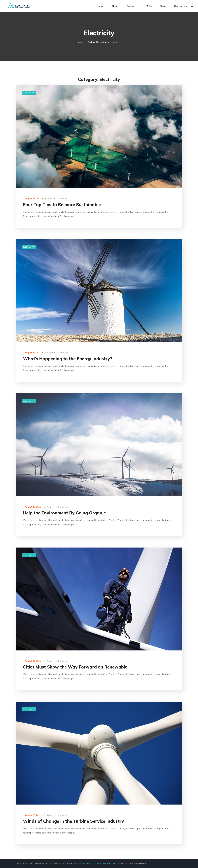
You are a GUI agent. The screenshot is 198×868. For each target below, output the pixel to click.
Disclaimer (97, 863)
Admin (50, 199)
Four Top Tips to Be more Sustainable (62, 205)
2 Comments (62, 199)
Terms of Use (109, 863)
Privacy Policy (84, 863)
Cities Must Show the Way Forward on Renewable (75, 667)
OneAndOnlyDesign (137, 863)
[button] (192, 6)
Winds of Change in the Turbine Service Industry (73, 821)
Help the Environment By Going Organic (64, 513)
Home (80, 42)
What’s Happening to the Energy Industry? (68, 359)
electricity (29, 93)
